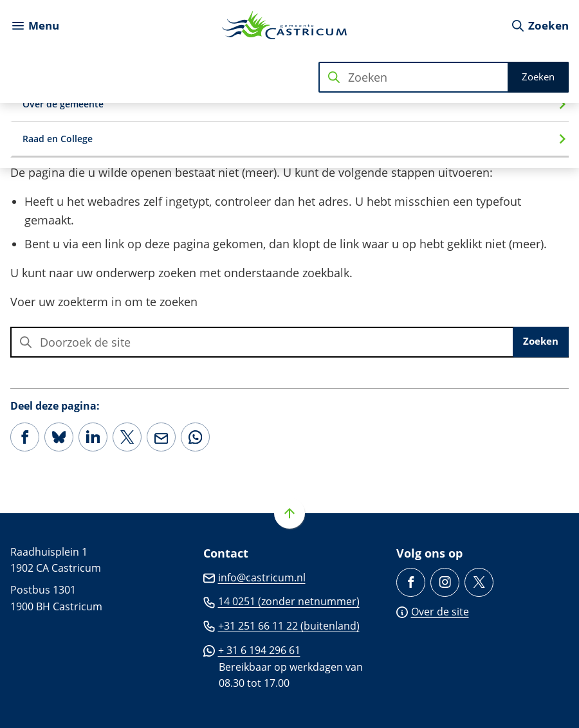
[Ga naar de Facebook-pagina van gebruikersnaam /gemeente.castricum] (411, 582)
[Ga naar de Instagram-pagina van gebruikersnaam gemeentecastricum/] (445, 582)
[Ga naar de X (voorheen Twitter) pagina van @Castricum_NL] (479, 582)
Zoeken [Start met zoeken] (538, 77)
